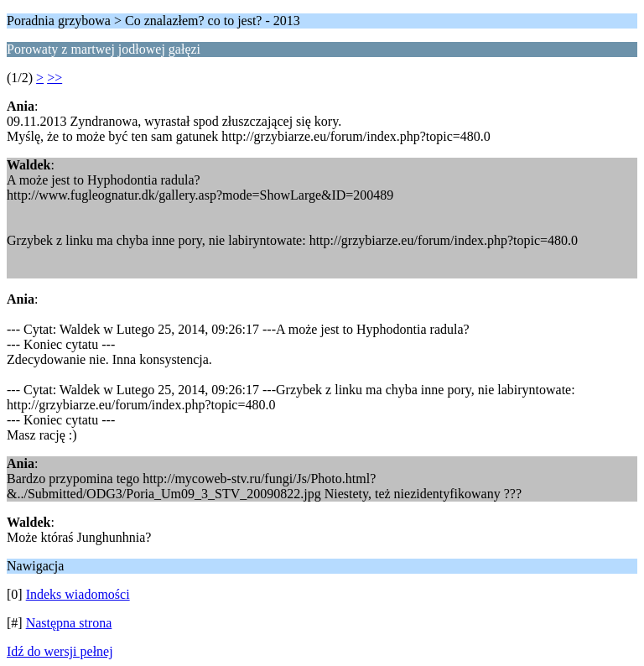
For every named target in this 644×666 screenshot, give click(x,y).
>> (55, 78)
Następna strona (69, 623)
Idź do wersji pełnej (60, 651)
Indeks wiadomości (78, 594)
